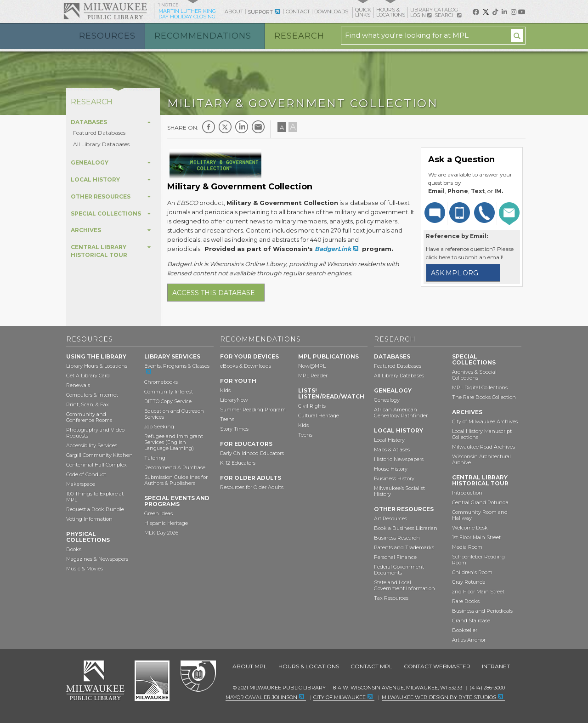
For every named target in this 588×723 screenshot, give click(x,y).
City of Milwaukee (152, 681)
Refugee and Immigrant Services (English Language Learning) (174, 442)
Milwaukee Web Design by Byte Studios (439, 697)
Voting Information (89, 519)
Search (448, 15)
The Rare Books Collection (484, 397)
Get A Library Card (88, 376)
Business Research (397, 538)
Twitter (225, 127)
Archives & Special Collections (474, 375)
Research (299, 36)
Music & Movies (85, 569)
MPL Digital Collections (480, 387)
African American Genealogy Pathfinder (401, 413)
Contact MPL (371, 666)
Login (421, 15)
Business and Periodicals (482, 611)
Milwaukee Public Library (105, 11)
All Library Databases (101, 144)
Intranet (496, 666)
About (234, 11)
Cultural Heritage (319, 416)
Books (74, 549)
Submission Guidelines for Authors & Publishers (176, 480)
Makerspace (81, 484)
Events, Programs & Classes (177, 366)
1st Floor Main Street (476, 537)
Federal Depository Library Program (198, 677)
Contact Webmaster (437, 666)
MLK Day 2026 (161, 533)
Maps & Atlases (392, 450)
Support (260, 12)
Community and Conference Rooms (89, 417)
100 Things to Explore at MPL (95, 497)
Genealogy (387, 400)
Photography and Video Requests (95, 433)
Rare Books (466, 601)
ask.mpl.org (455, 273)
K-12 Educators (238, 463)
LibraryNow (234, 400)
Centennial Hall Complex (96, 465)
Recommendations (203, 36)
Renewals (78, 385)
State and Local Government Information (404, 585)
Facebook (209, 127)
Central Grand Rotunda (480, 502)
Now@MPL (312, 366)
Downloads (331, 11)
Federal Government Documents (399, 570)
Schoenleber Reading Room (478, 560)
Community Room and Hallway (480, 515)
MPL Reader (313, 376)
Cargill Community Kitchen (99, 455)
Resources (107, 36)
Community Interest (169, 392)
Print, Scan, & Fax (88, 404)
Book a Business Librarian (406, 528)
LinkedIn (242, 127)
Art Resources (390, 518)
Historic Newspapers (399, 459)
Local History (389, 440)
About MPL (250, 666)
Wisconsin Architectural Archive (481, 459)
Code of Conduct (86, 474)
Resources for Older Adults (252, 487)
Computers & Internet (92, 395)
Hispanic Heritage (166, 523)
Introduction (467, 493)
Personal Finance (395, 557)
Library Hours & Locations (97, 366)
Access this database (214, 293)
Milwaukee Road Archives (483, 447)
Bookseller (465, 630)
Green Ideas (158, 513)
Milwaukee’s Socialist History (399, 491)
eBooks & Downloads (246, 366)
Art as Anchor (469, 640)
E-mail (258, 127)
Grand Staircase (471, 621)
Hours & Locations (309, 666)
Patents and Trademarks (404, 547)
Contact (298, 11)
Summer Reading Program (253, 410)
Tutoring (155, 458)
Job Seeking (159, 427)
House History (391, 469)
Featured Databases (99, 133)
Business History (394, 478)
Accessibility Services (92, 445)
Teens (227, 419)
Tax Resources (391, 598)
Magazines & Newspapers (97, 559)
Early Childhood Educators (252, 453)
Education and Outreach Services (174, 414)
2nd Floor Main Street (478, 592)
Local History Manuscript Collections (482, 434)
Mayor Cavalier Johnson (261, 697)
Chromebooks (161, 382)
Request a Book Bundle (95, 509)
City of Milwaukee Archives (485, 421)
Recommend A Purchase (175, 467)
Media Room (467, 547)
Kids (225, 390)
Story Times (234, 429)
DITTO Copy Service (168, 401)
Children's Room (472, 572)
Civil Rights (312, 406)
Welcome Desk (470, 528)
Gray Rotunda (469, 582)
